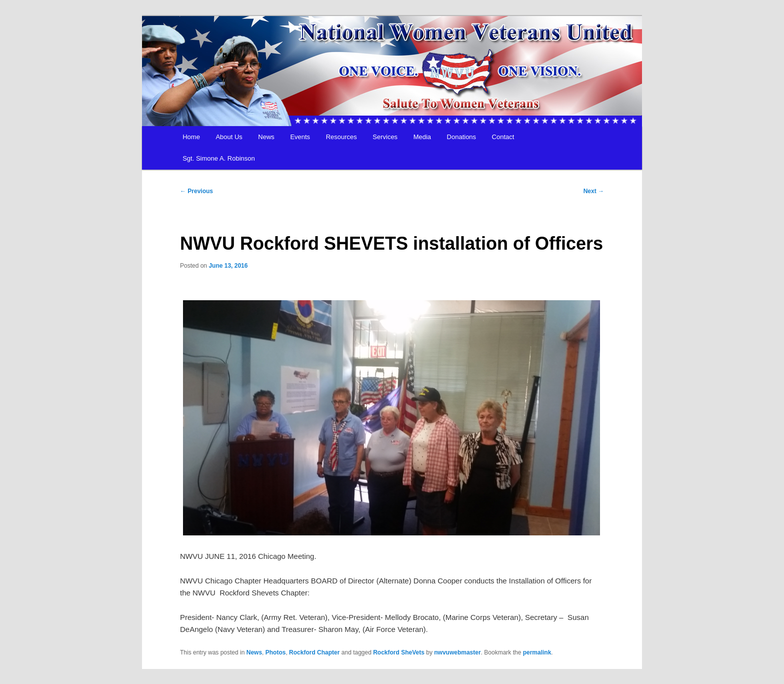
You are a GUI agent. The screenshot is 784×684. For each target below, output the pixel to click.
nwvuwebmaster (457, 652)
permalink (537, 652)
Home (191, 137)
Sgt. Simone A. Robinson (219, 158)
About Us (229, 137)
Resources (341, 137)
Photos (276, 652)
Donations (462, 137)
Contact (503, 137)
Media (422, 137)
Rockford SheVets (399, 652)
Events (300, 137)
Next (594, 191)
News (266, 137)
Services (385, 137)
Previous (196, 191)
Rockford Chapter (314, 652)
